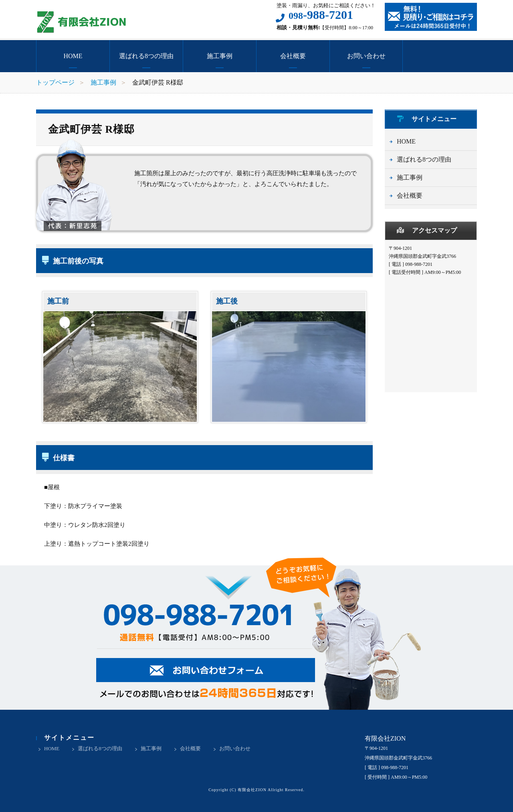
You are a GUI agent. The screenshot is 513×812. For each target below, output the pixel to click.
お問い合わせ (366, 56)
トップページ (55, 82)
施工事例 (220, 56)
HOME (73, 56)
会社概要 (293, 56)
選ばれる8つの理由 (146, 56)
